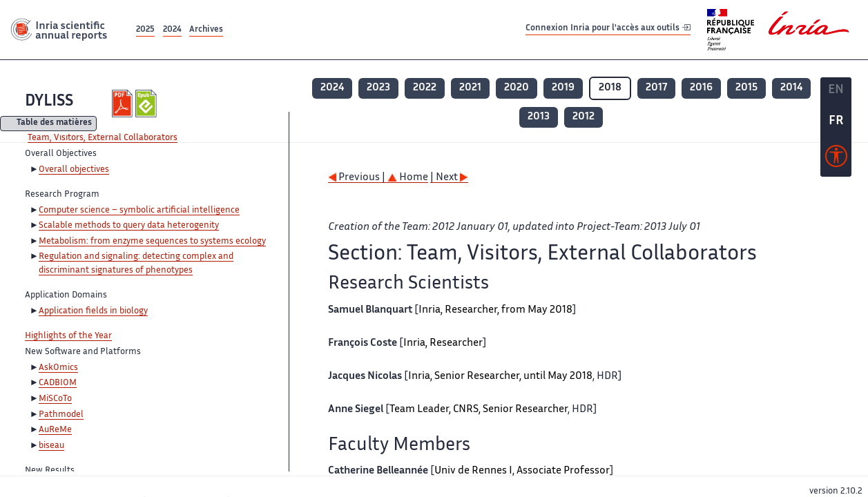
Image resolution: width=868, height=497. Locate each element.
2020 (517, 88)
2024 (172, 30)
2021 (470, 88)
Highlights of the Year (68, 336)
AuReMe (55, 430)
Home (408, 178)
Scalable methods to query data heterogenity (129, 226)
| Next (449, 178)
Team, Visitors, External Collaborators (103, 138)
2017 (656, 88)
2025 (145, 30)
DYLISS (49, 102)
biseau (51, 446)
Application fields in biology (93, 311)
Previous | (358, 178)
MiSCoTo (55, 399)
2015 (746, 88)
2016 (701, 88)
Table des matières (54, 124)
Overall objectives (74, 170)
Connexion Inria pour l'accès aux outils (608, 29)
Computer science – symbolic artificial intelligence (139, 211)
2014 (791, 88)
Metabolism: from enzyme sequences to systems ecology (152, 242)
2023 (378, 88)
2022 (425, 88)
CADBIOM (58, 383)
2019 (563, 88)
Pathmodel (61, 415)
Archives (206, 30)
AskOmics (58, 368)
